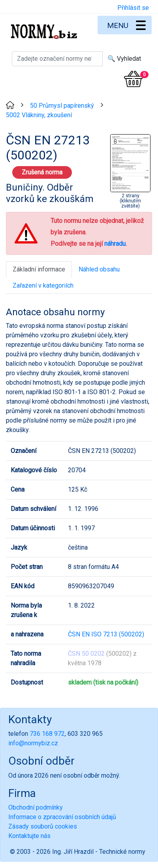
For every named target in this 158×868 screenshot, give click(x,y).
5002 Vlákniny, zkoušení (39, 115)
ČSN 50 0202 (86, 654)
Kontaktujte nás (29, 836)
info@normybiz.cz (33, 743)
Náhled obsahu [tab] (99, 269)
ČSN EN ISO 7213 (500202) (106, 634)
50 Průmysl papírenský (62, 106)
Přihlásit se (133, 8)
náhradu (115, 244)
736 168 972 (47, 734)
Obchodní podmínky (36, 807)
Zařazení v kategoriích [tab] (43, 285)
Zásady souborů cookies (43, 826)
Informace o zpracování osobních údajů (62, 817)
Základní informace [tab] (39, 269)
